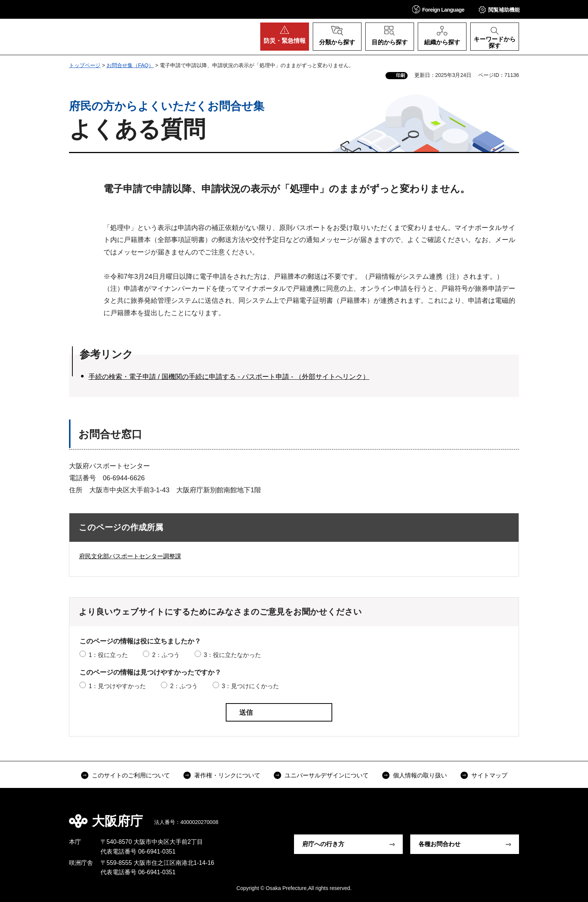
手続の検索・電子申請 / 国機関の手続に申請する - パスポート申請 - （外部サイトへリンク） (229, 377)
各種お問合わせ (439, 844)
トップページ (85, 65)
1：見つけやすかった (117, 686)
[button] (438, 9)
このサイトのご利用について (131, 775)
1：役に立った (108, 655)
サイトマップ (489, 775)
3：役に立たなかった (232, 655)
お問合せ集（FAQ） (130, 65)
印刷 (400, 75)
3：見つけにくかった (250, 686)
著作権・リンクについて (227, 775)
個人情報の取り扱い (420, 775)
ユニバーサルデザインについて (327, 775)
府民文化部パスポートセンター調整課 (130, 556)
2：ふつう (166, 655)
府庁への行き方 (323, 844)
